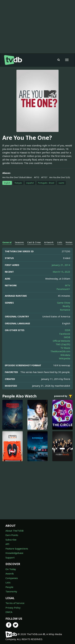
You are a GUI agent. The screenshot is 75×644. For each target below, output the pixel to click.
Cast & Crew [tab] (34, 242)
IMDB (67, 337)
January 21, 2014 (61, 265)
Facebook (65, 334)
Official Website (61, 341)
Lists (8, 582)
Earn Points (12, 535)
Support (10, 557)
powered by (63, 396)
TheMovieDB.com (60, 351)
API (7, 544)
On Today (11, 569)
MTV (68, 285)
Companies (12, 578)
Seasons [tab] (19, 242)
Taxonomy (11, 591)
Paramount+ (63, 289)
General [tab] (7, 242)
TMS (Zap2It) (63, 344)
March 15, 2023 (61, 272)
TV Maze (65, 348)
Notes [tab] (69, 242)
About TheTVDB (14, 531)
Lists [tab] (60, 242)
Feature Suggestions (17, 549)
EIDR (67, 330)
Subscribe (11, 540)
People (9, 587)
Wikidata (65, 355)
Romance (65, 310)
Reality (66, 306)
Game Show (64, 303)
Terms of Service (15, 603)
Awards (10, 573)
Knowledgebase (14, 553)
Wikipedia (65, 358)
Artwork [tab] (49, 242)
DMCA (9, 612)
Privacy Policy (13, 608)
